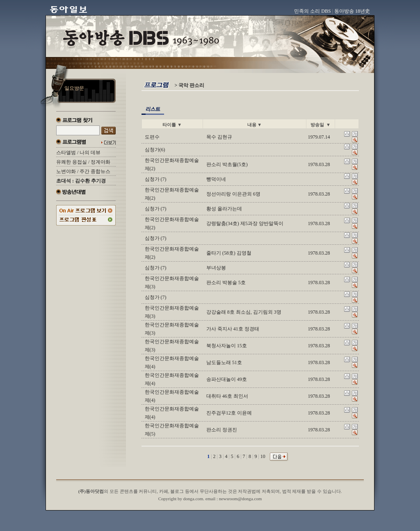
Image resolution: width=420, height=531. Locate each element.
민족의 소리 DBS (312, 11)
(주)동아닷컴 (91, 491)
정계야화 (100, 162)
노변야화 (66, 171)
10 (263, 456)
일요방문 (74, 88)
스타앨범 (66, 153)
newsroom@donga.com (241, 499)
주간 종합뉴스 (95, 171)
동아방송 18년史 (352, 11)
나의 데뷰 (90, 153)
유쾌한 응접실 (72, 162)
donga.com (193, 499)
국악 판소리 (191, 85)
